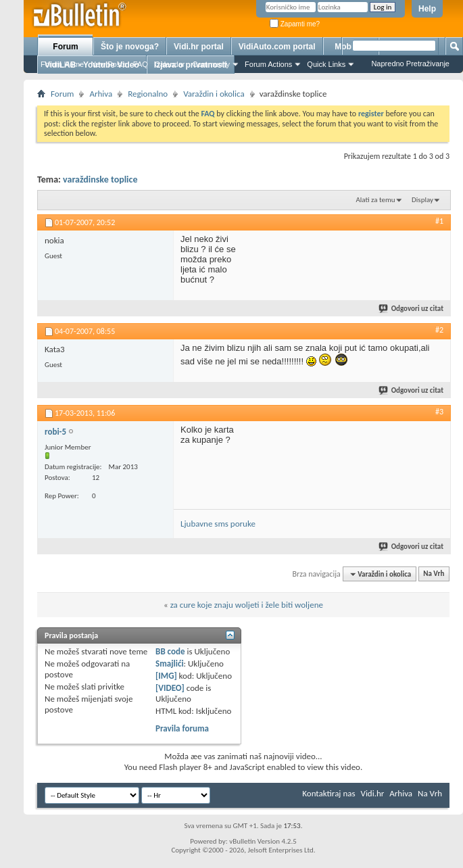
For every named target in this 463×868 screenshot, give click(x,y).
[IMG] (166, 676)
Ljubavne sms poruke (218, 524)
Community (211, 64)
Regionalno (148, 94)
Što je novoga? (130, 47)
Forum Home (62, 64)
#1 (439, 221)
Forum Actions (268, 64)
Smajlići (169, 664)
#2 (439, 330)
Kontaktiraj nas (328, 793)
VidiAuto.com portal (277, 47)
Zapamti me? (295, 24)
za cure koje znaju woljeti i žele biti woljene (247, 605)
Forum (65, 47)
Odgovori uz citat (412, 309)
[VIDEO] (170, 688)
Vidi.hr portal (199, 47)
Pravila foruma (182, 728)
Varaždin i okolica (214, 94)
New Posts (108, 64)
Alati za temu (375, 200)
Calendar (170, 64)
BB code (170, 651)
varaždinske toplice (100, 179)
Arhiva (101, 94)
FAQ (141, 64)
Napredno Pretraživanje (410, 64)
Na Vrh (434, 574)
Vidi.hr (373, 793)
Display (422, 200)
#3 (439, 412)
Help (427, 9)
